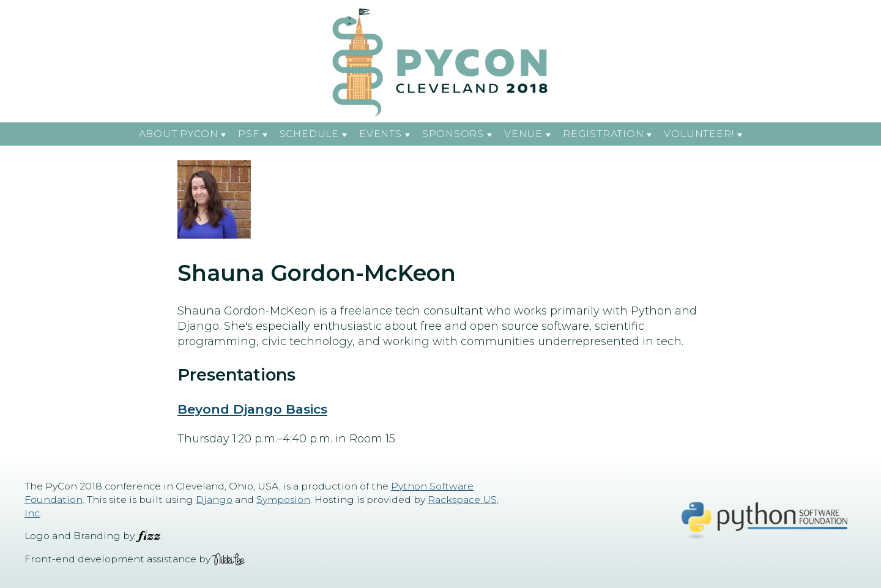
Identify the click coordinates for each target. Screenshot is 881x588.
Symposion (283, 500)
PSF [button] (248, 134)
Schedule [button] (309, 134)
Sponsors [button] (453, 134)
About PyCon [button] (179, 134)
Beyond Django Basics (252, 409)
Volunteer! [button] (699, 134)
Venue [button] (523, 134)
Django (214, 500)
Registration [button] (603, 134)
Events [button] (381, 134)
